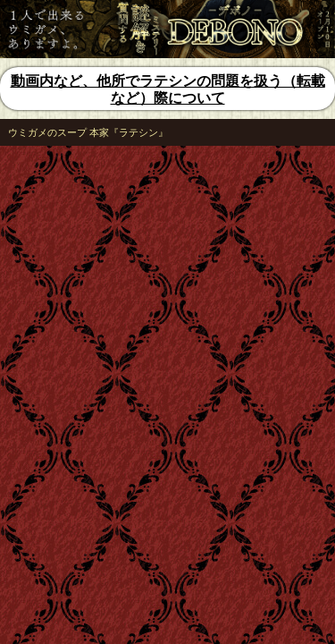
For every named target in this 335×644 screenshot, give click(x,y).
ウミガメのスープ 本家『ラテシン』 (88, 132)
